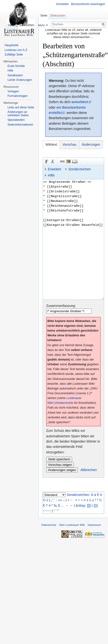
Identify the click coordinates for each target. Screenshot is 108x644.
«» (60, 500)
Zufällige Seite (14, 55)
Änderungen (91, 144)
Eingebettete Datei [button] (69, 161)
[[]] (89, 505)
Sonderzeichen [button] (79, 169)
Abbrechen (89, 470)
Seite (44, 15)
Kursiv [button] (53, 161)
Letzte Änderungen (20, 80)
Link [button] (62, 161)
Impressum (94, 525)
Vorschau (70, 144)
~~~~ (47, 511)
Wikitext (51, 144)
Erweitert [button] (54, 169)
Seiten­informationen (20, 125)
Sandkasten (15, 75)
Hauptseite (11, 45)
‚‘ (57, 500)
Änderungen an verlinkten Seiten (18, 114)
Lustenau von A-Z (16, 50)
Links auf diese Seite (21, 107)
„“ (52, 500)
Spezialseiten (16, 120)
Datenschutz (49, 525)
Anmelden (63, 4)
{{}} (96, 505)
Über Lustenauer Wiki (72, 525)
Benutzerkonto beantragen (88, 4)
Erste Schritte (16, 66)
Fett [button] (47, 161)
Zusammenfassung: (61, 306)
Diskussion (58, 15)
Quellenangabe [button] (75, 161)
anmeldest (80, 102)
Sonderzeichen (78, 495)
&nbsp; (81, 505)
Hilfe (10, 71)
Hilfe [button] (51, 175)
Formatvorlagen (18, 96)
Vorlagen (13, 91)
